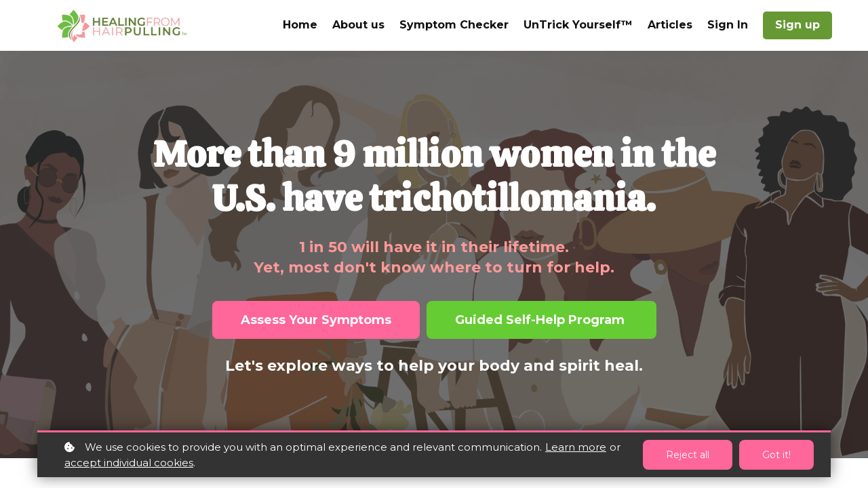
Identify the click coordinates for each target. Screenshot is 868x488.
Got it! (776, 455)
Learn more (576, 447)
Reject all (688, 455)
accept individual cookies (129, 463)
